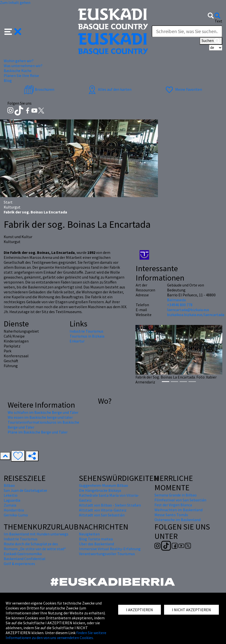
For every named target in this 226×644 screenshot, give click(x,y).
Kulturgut (12, 207)
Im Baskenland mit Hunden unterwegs (36, 534)
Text (218, 21)
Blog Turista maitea (96, 539)
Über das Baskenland (96, 544)
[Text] (187, 31)
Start (8, 202)
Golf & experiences (19, 564)
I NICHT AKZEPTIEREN (191, 610)
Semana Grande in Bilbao (176, 495)
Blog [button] (8, 80)
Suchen (211, 41)
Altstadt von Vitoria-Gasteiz (103, 510)
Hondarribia (14, 510)
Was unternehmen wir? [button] (23, 66)
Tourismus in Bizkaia (87, 336)
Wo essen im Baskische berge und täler (40, 417)
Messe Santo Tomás (171, 515)
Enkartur (77, 341)
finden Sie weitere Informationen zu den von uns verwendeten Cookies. (56, 635)
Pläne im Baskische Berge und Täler (38, 432)
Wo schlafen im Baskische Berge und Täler (43, 412)
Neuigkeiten (89, 534)
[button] (13, 31)
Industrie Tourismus (86, 331)
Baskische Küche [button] (18, 71)
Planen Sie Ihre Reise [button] (21, 76)
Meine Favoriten (183, 89)
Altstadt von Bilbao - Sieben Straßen (110, 505)
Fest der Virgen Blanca (173, 505)
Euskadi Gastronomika (23, 554)
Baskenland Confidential (25, 559)
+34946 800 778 (180, 305)
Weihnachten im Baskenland (179, 510)
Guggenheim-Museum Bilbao (104, 485)
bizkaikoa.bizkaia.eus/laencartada (196, 315)
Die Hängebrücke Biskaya (100, 490)
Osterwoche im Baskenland (178, 520)
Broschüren (39, 89)
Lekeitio (11, 495)
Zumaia (10, 505)
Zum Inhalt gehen (15, 2)
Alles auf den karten (109, 89)
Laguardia (12, 500)
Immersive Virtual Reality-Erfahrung (110, 549)
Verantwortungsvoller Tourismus (107, 554)
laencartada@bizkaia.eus (188, 310)
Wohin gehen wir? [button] (19, 61)
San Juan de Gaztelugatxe (25, 490)
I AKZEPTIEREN (140, 610)
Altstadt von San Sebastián (102, 515)
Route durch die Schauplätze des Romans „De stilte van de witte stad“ (35, 546)
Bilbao (9, 485)
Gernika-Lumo (16, 515)
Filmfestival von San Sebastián (180, 500)
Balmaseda (176, 300)
